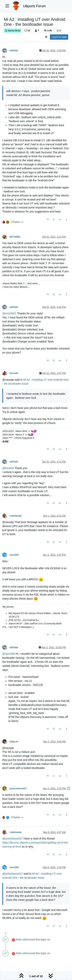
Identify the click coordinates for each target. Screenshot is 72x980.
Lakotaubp (16, 516)
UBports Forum (34, 6)
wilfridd (14, 51)
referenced (29, 940)
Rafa (19, 940)
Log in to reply (59, 37)
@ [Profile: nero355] (9, 654)
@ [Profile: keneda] (8, 468)
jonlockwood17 (18, 789)
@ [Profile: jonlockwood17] (13, 839)
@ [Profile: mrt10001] (9, 313)
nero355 (14, 555)
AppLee (14, 742)
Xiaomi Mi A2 (13, 31)
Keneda (14, 373)
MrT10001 (15, 237)
